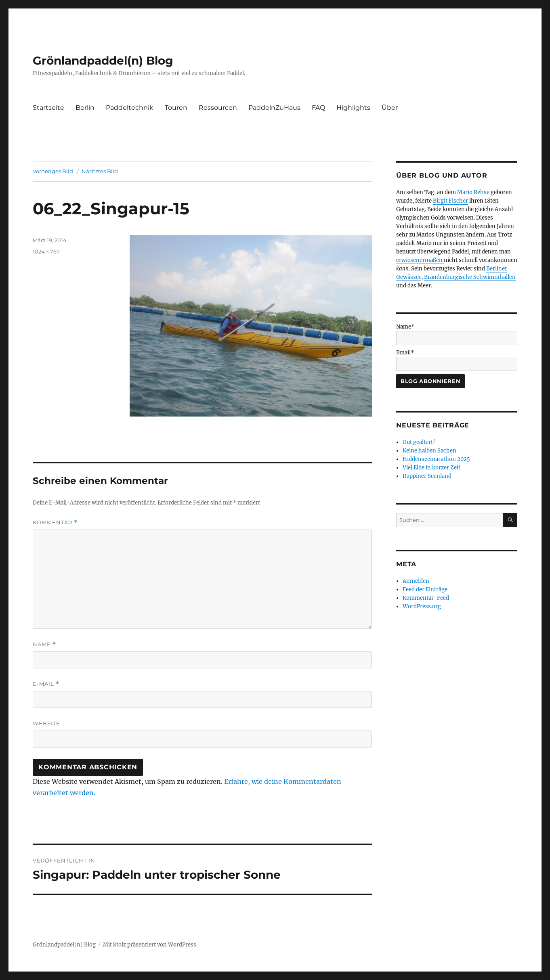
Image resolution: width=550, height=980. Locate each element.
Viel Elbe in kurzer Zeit (431, 468)
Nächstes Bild (100, 171)
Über (390, 108)
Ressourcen (218, 108)
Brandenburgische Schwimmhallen (470, 277)
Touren (176, 108)
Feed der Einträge (425, 589)
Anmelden (416, 581)
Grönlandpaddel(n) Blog (103, 61)
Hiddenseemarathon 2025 (436, 459)
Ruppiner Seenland (427, 476)
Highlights (353, 108)
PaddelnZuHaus (274, 108)
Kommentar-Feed (426, 598)
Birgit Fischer (450, 201)
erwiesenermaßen (420, 260)
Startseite (48, 108)
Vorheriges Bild (53, 171)
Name (44, 644)
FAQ (318, 108)
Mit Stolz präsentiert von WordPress (150, 945)
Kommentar (55, 522)
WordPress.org (422, 606)
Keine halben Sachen (429, 451)
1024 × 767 (46, 251)
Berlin (85, 108)
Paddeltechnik (130, 108)
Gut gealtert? (419, 442)
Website (46, 723)
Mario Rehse (473, 192)
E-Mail (46, 684)
